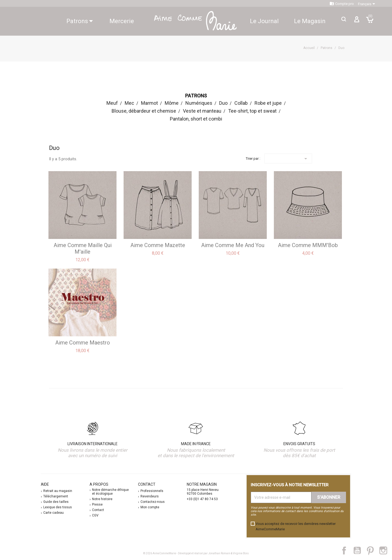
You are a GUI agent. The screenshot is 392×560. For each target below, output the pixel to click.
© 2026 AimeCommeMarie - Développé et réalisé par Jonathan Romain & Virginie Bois (196, 553)
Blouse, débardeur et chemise (144, 111)
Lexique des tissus (58, 507)
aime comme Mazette (158, 245)
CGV (95, 515)
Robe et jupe (268, 103)
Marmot (149, 103)
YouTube (359, 550)
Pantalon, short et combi (196, 119)
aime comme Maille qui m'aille (83, 248)
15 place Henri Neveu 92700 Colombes (203, 492)
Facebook (347, 550)
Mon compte (150, 507)
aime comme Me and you (233, 245)
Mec (129, 103)
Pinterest (373, 550)
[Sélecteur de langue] (367, 4)
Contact (98, 510)
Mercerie (122, 21)
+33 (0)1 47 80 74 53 (202, 499)
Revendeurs (150, 496)
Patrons (80, 21)
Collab (241, 103)
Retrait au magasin (58, 491)
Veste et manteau (202, 111)
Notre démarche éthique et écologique (110, 492)
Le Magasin (310, 21)
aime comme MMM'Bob (308, 245)
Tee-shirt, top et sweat (252, 111)
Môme (172, 103)
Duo (223, 103)
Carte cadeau (53, 513)
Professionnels (152, 491)
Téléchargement (56, 496)
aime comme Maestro (83, 343)
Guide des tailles (56, 502)
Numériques (199, 103)
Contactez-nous (153, 502)
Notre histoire (102, 499)
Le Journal (264, 21)
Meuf (112, 103)
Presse (97, 504)
